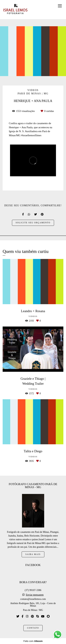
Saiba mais (33, 554)
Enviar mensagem (35, 595)
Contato (33, 628)
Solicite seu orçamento (33, 223)
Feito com (33, 641)
